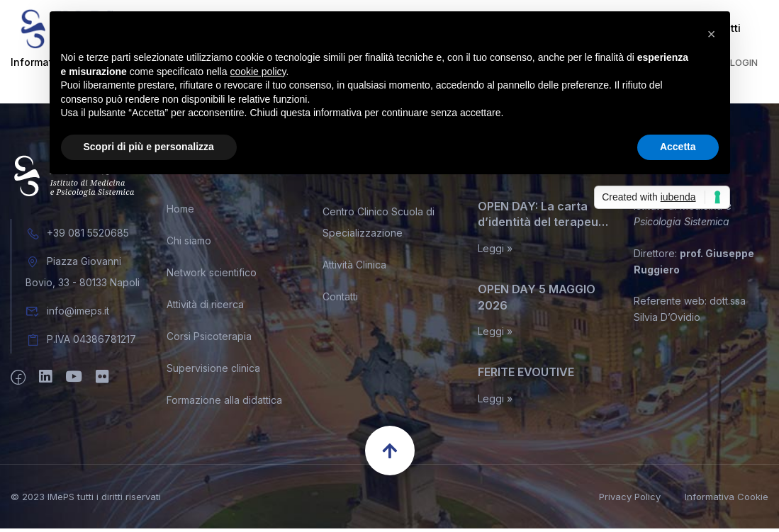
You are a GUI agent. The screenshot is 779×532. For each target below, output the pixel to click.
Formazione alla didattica (224, 403)
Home (180, 212)
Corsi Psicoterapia (209, 340)
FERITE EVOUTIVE (526, 375)
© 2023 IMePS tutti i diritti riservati (86, 499)
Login (744, 66)
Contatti (340, 300)
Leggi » (495, 252)
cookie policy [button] (258, 72)
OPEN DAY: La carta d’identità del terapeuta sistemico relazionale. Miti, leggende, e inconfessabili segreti (544, 218)
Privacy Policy (630, 500)
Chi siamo (189, 244)
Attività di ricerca (205, 308)
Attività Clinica (354, 268)
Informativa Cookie (727, 500)
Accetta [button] (678, 147)
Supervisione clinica (213, 372)
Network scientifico (212, 276)
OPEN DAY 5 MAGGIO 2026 (537, 300)
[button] (712, 34)
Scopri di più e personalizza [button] (149, 147)
